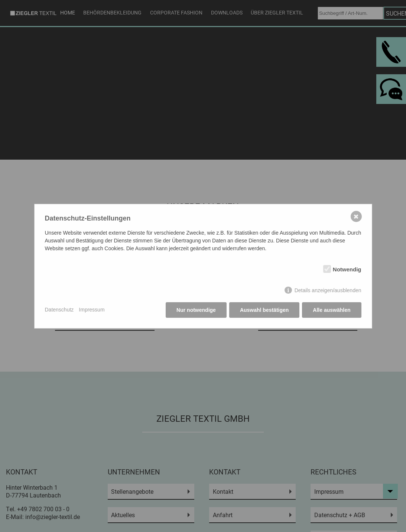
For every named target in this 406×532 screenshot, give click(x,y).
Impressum (92, 310)
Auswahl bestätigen (264, 310)
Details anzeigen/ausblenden (328, 290)
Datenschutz (59, 310)
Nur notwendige (196, 310)
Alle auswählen (332, 310)
